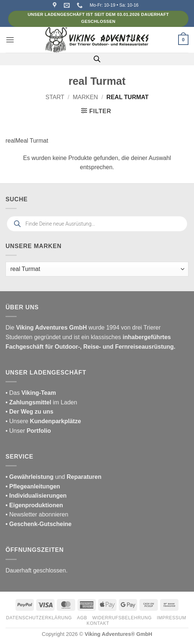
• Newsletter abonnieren (37, 514)
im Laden (41, 402)
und (53, 477)
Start (55, 97)
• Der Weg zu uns (30, 412)
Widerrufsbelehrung (122, 618)
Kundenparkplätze (56, 421)
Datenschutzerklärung (39, 618)
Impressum (172, 618)
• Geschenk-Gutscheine (39, 524)
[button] (10, 40)
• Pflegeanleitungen (33, 486)
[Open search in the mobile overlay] (97, 59)
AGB (82, 618)
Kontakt (98, 623)
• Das (31, 393)
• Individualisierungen (36, 496)
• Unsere (18, 421)
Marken (85, 97)
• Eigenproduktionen (34, 505)
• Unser (28, 431)
